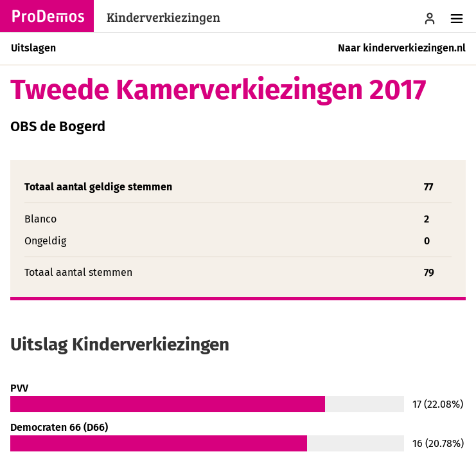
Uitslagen (33, 48)
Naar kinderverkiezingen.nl (402, 48)
